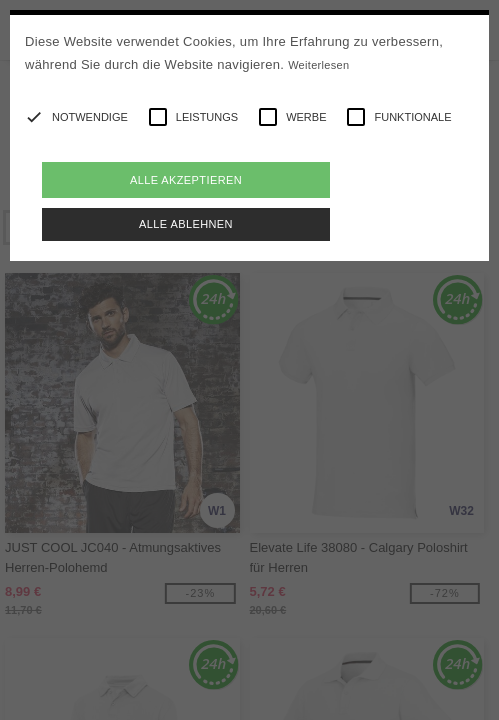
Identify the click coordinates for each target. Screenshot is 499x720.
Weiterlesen (318, 65)
